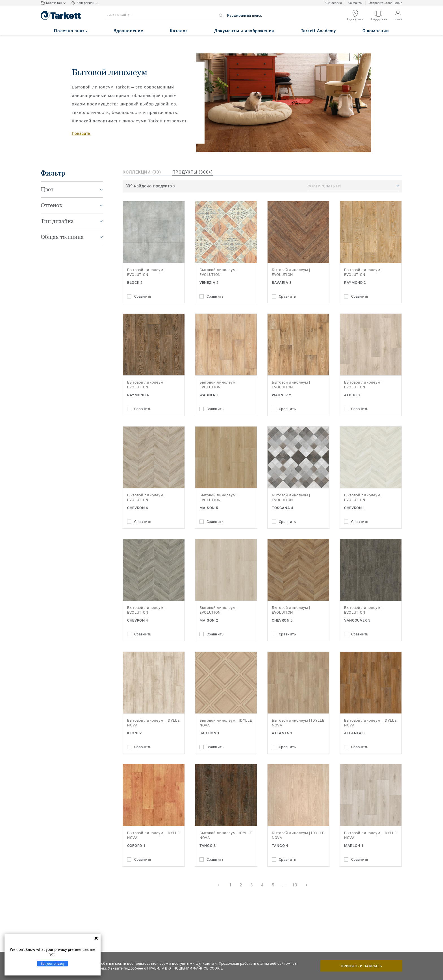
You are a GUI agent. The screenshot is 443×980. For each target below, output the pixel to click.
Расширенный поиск (244, 16)
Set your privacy (53, 964)
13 (295, 885)
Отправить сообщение (386, 3)
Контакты (355, 3)
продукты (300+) (193, 172)
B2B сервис (333, 3)
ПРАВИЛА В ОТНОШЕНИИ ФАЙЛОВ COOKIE (185, 968)
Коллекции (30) (142, 172)
